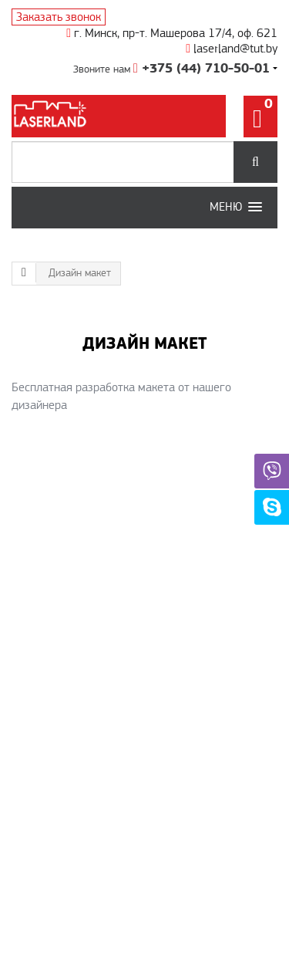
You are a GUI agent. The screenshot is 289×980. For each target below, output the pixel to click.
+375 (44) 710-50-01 (202, 69)
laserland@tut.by (232, 49)
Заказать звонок (59, 17)
